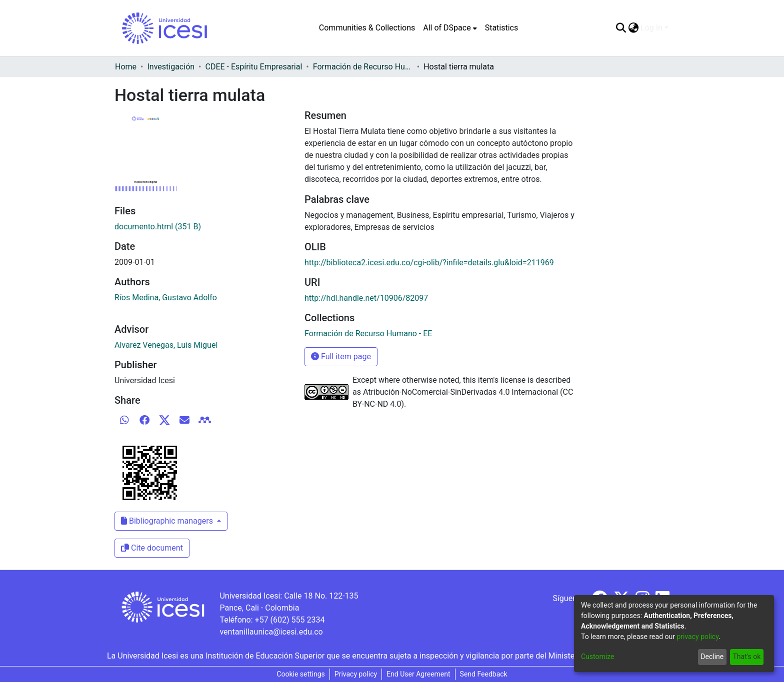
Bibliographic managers (168, 521)
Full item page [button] (341, 356)
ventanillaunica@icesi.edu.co (271, 632)
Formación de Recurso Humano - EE (363, 67)
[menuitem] (450, 28)
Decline (712, 657)
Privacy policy (356, 674)
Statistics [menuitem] (502, 28)
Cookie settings (301, 674)
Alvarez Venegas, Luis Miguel (166, 345)
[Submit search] (621, 28)
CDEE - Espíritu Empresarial (254, 67)
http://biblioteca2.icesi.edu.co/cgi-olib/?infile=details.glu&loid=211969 (429, 263)
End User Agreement (418, 674)
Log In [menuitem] (651, 28)
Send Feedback (484, 674)
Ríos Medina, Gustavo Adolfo (166, 298)
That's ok (746, 657)
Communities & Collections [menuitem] (367, 28)
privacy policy (697, 637)
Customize (597, 657)
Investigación (171, 67)
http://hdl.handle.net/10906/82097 (366, 298)
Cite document (152, 548)
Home (126, 67)
